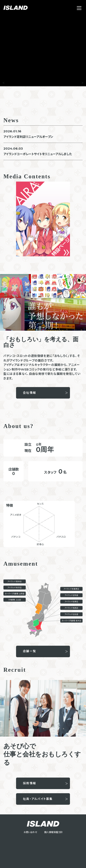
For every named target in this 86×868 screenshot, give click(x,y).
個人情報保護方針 (53, 832)
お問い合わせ (30, 832)
